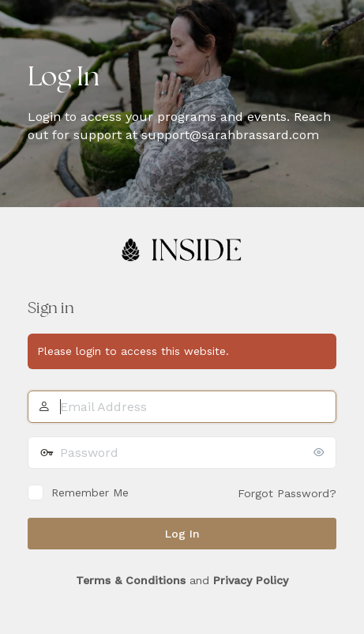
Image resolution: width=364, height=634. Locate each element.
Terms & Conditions (131, 580)
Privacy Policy (251, 580)
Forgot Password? (287, 493)
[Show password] (321, 452)
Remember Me (90, 492)
